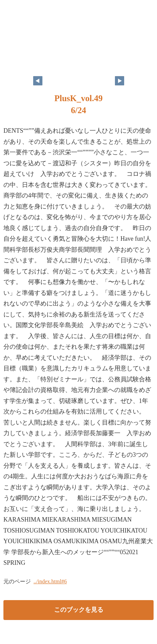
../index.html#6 (50, 581)
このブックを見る (79, 610)
